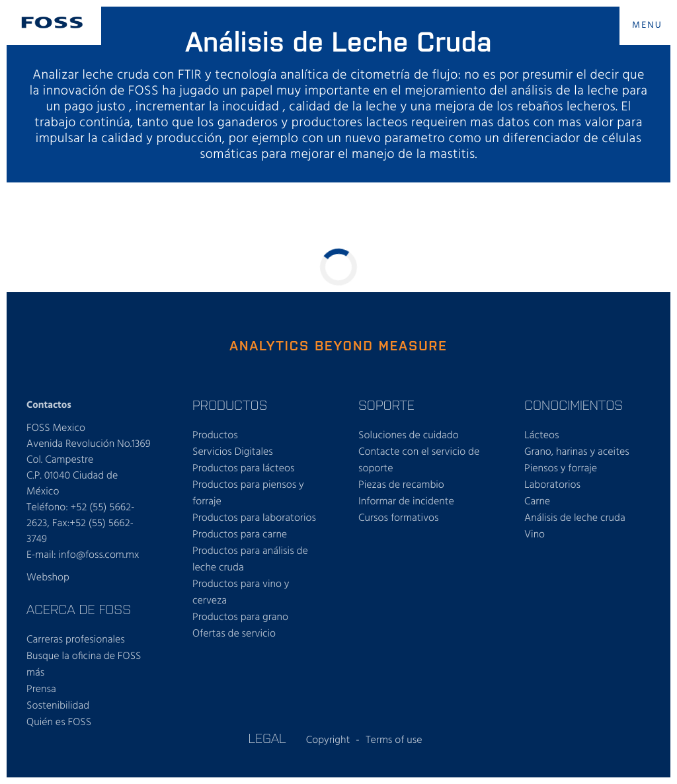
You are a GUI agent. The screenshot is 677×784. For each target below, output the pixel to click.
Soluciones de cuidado (409, 436)
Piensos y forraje (561, 469)
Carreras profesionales (76, 640)
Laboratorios (552, 485)
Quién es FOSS (59, 723)
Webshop (48, 578)
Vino (535, 535)
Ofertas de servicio (234, 634)
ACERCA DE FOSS (79, 609)
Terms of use (394, 740)
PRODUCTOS (230, 405)
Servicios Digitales (233, 452)
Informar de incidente (406, 502)
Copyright (328, 740)
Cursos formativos (399, 518)
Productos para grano (240, 617)
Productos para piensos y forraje (248, 493)
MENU (647, 25)
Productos (215, 436)
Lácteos (542, 436)
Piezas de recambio (401, 485)
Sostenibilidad (58, 706)
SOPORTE (386, 405)
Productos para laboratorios (254, 518)
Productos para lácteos (244, 469)
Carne (537, 502)
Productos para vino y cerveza (241, 593)
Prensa (41, 689)
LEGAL (267, 738)
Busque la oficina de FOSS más (84, 665)
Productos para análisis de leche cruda (250, 560)
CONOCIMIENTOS (574, 405)
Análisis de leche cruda (575, 518)
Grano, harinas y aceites (577, 452)
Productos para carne (240, 535)
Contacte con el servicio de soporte (419, 460)
